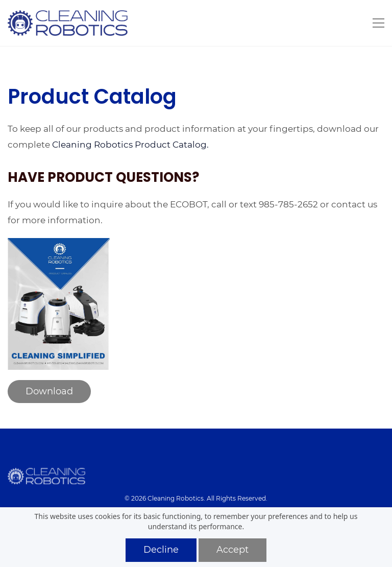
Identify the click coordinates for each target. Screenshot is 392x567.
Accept (232, 550)
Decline (161, 550)
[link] (59, 245)
